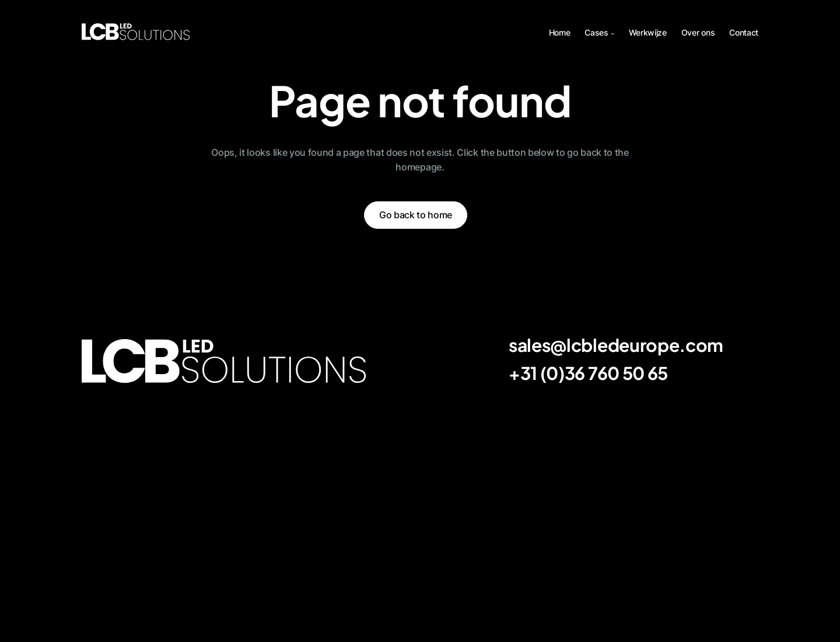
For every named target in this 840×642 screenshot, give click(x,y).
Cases (596, 32)
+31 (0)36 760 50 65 (588, 373)
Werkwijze (648, 32)
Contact (744, 32)
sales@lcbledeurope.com (616, 345)
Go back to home (416, 215)
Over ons (698, 32)
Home (560, 32)
